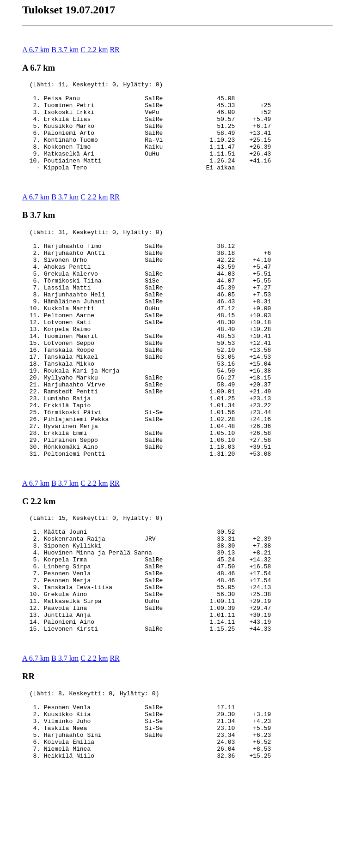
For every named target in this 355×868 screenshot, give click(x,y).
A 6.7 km (36, 50)
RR (114, 50)
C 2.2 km (94, 50)
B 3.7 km (65, 50)
